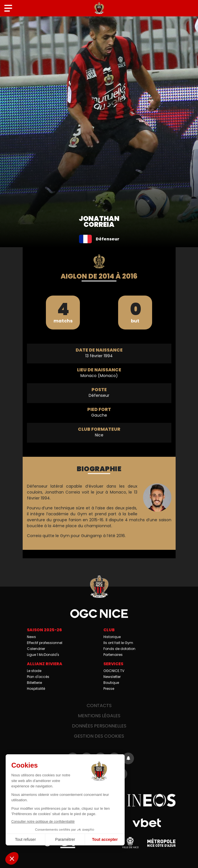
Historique (112, 637)
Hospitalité (36, 689)
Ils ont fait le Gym (118, 643)
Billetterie (34, 683)
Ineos (152, 800)
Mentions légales (99, 716)
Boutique (111, 683)
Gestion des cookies (99, 736)
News (31, 637)
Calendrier (36, 649)
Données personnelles (99, 726)
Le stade (34, 671)
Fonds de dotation (119, 649)
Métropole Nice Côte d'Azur (161, 843)
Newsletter (112, 677)
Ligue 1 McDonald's (43, 655)
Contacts (99, 706)
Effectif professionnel (45, 643)
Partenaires (113, 655)
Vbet (147, 823)
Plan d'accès (38, 677)
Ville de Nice (130, 843)
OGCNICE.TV (114, 671)
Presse (109, 689)
